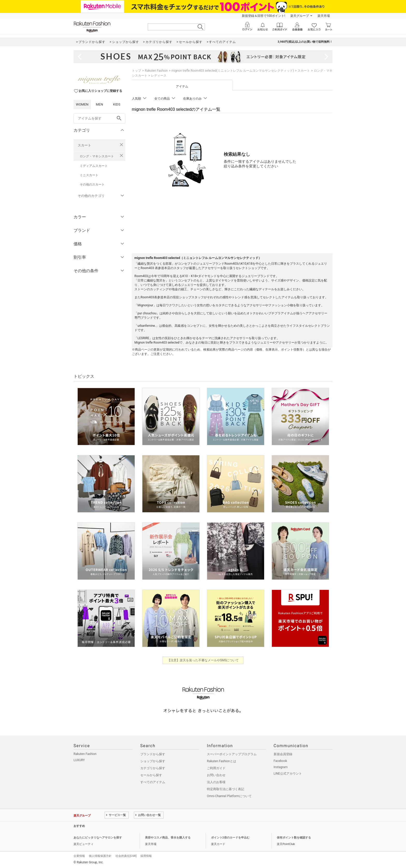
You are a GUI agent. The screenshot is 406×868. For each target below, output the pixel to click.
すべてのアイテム (153, 782)
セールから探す (151, 775)
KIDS (117, 104)
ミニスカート (89, 175)
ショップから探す (153, 761)
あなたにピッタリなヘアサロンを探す (98, 838)
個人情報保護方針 (100, 856)
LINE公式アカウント (288, 774)
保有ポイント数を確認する (294, 838)
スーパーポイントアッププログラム (232, 754)
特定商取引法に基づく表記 (226, 789)
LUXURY (79, 760)
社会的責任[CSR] (126, 856)
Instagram (281, 767)
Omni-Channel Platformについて (229, 796)
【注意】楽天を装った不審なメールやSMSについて (203, 660)
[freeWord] (99, 118)
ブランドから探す (153, 754)
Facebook (280, 761)
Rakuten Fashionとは (222, 761)
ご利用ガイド (216, 768)
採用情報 (146, 856)
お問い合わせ (216, 775)
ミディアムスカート (94, 166)
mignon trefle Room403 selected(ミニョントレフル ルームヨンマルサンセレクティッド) (233, 71)
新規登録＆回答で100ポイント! (263, 16)
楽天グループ (300, 16)
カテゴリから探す (153, 768)
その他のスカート (92, 184)
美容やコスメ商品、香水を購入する (168, 838)
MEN (99, 104)
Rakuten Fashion (156, 71)
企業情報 (79, 856)
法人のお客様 (216, 782)
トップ (136, 71)
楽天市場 (324, 16)
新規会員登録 (283, 754)
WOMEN (82, 104)
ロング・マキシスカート (97, 156)
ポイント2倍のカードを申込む (230, 838)
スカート (84, 145)
